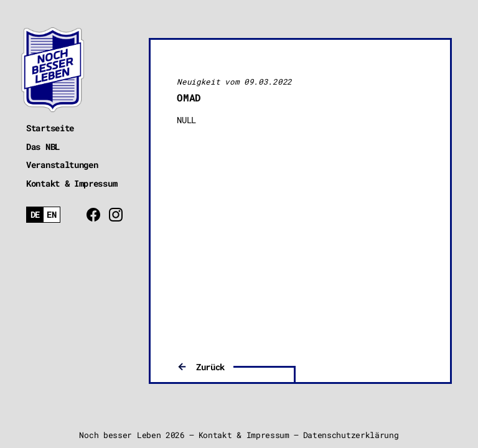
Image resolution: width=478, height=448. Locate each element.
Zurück (210, 367)
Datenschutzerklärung (351, 435)
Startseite (50, 128)
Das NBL (43, 147)
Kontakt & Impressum (72, 183)
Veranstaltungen (62, 165)
